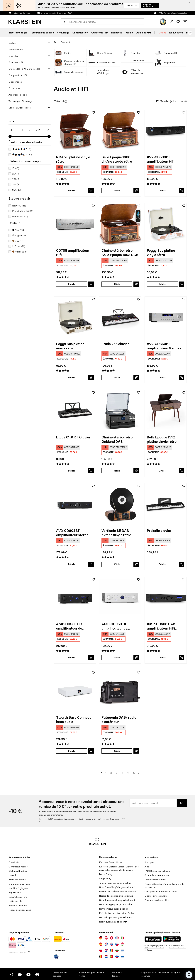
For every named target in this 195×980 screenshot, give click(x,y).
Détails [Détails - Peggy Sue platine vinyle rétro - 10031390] (72, 377)
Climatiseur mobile (18, 867)
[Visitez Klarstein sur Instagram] (11, 975)
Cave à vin (14, 862)
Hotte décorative (17, 880)
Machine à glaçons (18, 888)
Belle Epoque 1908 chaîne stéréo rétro (117, 159)
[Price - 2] (17, 130)
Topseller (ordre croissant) (171, 101)
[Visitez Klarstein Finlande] (122, 950)
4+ (22, 155)
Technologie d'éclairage (20, 101)
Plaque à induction (18, 906)
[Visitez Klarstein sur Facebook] (20, 975)
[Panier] (185, 22)
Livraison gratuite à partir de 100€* (56, 13)
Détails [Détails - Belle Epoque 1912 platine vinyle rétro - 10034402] (162, 471)
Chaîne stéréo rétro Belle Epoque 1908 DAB (120, 253)
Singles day (105, 879)
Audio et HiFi (66, 42)
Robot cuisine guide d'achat (113, 922)
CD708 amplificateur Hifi (73, 253)
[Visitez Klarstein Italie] (122, 938)
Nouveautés (176, 33)
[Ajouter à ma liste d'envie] (93, 112)
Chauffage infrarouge (20, 884)
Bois (18, 241)
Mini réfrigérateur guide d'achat (116, 917)
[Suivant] (190, 33)
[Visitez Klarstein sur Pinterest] (37, 975)
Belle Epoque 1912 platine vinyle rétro (162, 439)
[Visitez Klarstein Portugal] (112, 957)
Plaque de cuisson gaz (20, 910)
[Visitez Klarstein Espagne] (101, 944)
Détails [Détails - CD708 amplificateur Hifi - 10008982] (72, 284)
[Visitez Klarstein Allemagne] (101, 938)
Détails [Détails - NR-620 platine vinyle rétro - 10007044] (72, 191)
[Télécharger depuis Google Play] (172, 939)
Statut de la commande (157, 875)
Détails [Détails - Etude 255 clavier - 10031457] (117, 377)
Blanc (19, 246)
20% (16, 174)
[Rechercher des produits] (103, 22)
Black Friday (106, 874)
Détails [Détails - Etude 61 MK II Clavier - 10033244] (72, 471)
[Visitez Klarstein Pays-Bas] (106, 957)
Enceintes (13, 56)
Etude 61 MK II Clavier (73, 437)
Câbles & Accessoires (20, 108)
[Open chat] (189, 975)
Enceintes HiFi (16, 62)
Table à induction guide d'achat (115, 883)
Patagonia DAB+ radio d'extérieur (119, 720)
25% (16, 184)
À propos (149, 862)
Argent (19, 235)
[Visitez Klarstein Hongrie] (122, 944)
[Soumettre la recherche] (64, 22)
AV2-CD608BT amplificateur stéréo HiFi (72, 533)
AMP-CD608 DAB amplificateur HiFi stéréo (161, 626)
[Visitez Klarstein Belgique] (101, 957)
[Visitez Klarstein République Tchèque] (117, 944)
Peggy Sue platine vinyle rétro (161, 253)
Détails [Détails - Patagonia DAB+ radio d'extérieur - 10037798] (117, 751)
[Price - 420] (42, 130)
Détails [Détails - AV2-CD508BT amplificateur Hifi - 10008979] (162, 191)
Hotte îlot (13, 875)
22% (16, 179)
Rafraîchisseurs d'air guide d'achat (117, 913)
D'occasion (20, 216)
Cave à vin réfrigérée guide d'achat (117, 887)
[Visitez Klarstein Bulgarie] (117, 950)
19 (134, 773)
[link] (75, 131)
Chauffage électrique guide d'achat (117, 900)
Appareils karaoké (18, 95)
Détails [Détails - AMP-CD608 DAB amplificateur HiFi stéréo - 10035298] (162, 658)
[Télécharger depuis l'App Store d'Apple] (153, 939)
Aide (147, 867)
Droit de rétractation (155, 880)
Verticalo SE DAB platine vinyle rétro (116, 533)
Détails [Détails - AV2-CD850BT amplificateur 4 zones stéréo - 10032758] (162, 377)
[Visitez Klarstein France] (117, 938)
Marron (19, 252)
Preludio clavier (159, 531)
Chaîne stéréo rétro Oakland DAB (117, 439)
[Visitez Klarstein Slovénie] (117, 957)
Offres (162, 33)
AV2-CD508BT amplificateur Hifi (161, 159)
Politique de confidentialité (154, 948)
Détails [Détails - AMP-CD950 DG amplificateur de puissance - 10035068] (117, 658)
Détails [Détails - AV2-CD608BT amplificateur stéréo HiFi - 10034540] (72, 564)
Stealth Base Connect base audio (73, 720)
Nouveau (19, 206)
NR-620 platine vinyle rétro (73, 159)
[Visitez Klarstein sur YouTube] (28, 975)
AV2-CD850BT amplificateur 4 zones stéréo (164, 346)
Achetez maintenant (149, 5)
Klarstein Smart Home (111, 862)
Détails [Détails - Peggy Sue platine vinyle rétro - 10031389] (162, 284)
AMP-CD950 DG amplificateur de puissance (69, 626)
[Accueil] (57, 42)
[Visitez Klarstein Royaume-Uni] (106, 944)
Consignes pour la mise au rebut (161, 891)
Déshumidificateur (18, 871)
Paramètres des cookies (157, 900)
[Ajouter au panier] (91, 191)
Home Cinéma (16, 49)
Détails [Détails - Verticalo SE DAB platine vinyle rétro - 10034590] (117, 564)
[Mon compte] (172, 22)
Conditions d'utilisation (178, 948)
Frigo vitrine (15, 893)
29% (17, 190)
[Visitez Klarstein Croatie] (106, 950)
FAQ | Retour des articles (157, 871)
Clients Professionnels (156, 896)
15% (16, 168)
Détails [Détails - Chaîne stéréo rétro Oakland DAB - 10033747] (117, 471)
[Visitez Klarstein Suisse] (112, 938)
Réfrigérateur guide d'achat (113, 909)
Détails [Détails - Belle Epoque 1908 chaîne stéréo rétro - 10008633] (117, 191)
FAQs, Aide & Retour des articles (172, 13)
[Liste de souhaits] (178, 22)
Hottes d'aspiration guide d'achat (116, 896)
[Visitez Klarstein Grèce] (122, 957)
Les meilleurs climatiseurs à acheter (118, 891)
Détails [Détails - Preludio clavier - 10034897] (162, 564)
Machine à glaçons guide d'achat (116, 904)
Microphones (15, 82)
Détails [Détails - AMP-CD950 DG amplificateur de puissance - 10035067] (72, 658)
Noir (18, 230)
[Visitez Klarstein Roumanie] (112, 950)
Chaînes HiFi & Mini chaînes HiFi (25, 69)
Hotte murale (15, 901)
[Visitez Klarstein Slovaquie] (112, 944)
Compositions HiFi (18, 75)
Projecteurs (14, 88)
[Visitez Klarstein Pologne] (101, 950)
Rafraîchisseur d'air (18, 897)
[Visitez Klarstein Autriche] (106, 938)
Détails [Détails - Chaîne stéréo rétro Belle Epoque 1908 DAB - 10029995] (117, 284)
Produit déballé (23, 211)
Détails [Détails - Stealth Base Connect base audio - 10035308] (72, 751)
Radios (12, 43)
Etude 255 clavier (115, 344)
